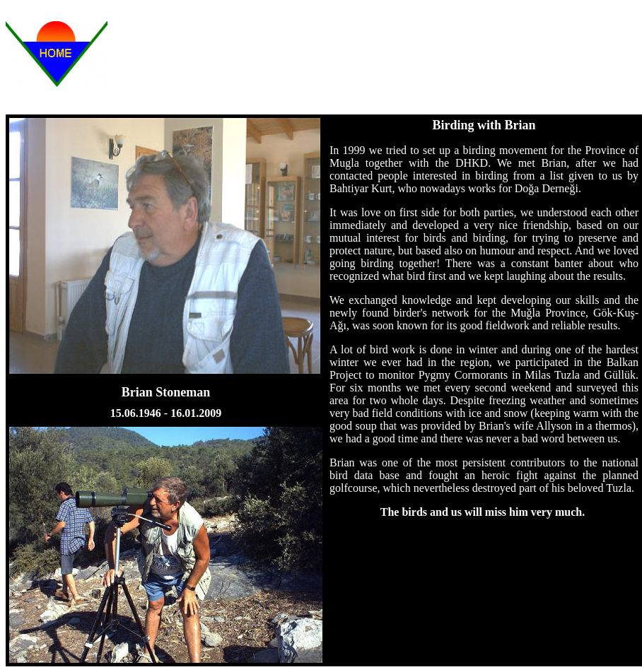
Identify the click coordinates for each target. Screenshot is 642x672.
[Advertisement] (393, 59)
